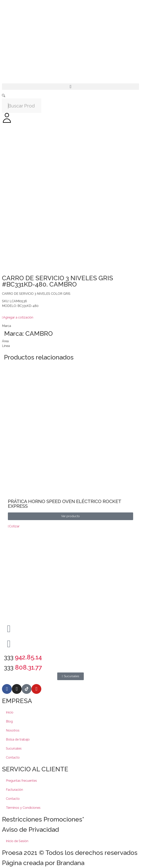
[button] (70, 87)
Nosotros (13, 730)
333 (23, 657)
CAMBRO (39, 333)
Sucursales (14, 748)
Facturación (14, 790)
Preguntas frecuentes (21, 781)
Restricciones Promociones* (43, 819)
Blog (9, 721)
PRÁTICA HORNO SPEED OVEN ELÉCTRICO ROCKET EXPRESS (65, 504)
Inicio (10, 712)
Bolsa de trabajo (18, 739)
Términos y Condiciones (23, 808)
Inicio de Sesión (17, 841)
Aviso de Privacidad (30, 829)
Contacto (13, 757)
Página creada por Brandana (43, 863)
